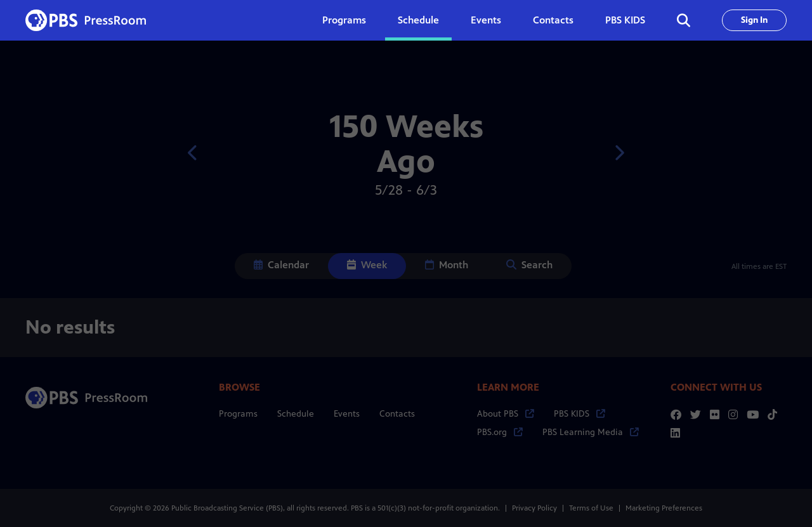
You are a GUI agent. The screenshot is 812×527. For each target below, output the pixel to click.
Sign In (754, 20)
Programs (238, 414)
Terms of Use (591, 508)
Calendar (281, 265)
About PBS (506, 414)
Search (529, 265)
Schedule (418, 20)
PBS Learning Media (591, 432)
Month (447, 265)
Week (367, 265)
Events (486, 20)
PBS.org (500, 432)
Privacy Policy (534, 508)
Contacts (553, 20)
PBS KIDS (625, 20)
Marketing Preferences (664, 508)
